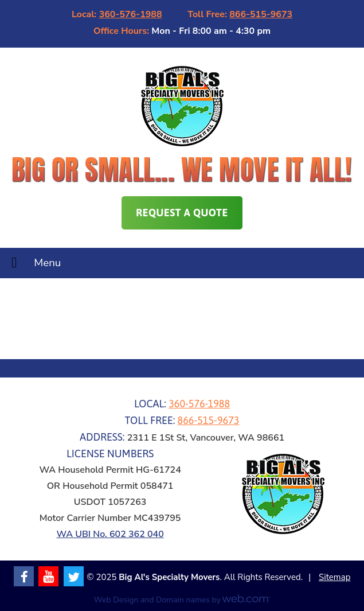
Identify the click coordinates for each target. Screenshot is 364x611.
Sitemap (334, 577)
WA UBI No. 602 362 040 (110, 534)
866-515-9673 (261, 14)
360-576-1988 (131, 14)
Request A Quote (182, 213)
